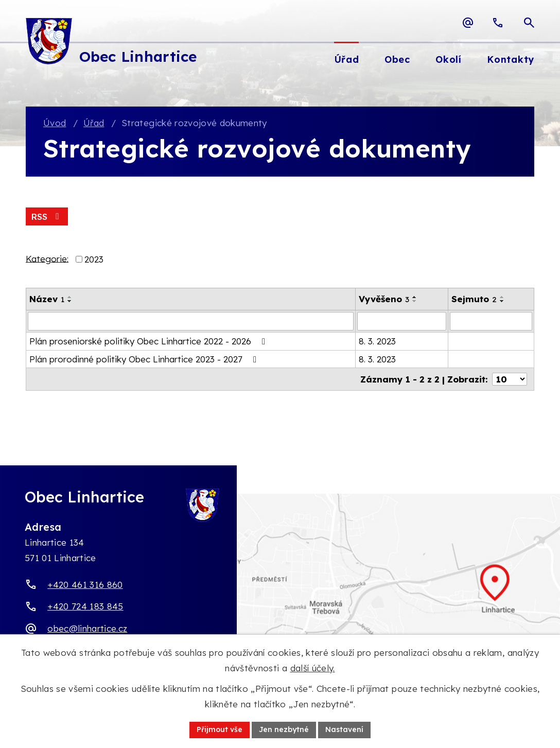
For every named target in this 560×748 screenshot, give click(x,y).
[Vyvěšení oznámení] (402, 321)
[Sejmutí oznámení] (491, 321)
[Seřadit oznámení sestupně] (70, 301)
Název (47, 299)
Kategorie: (47, 258)
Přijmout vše (220, 729)
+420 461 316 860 (85, 585)
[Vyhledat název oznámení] (191, 321)
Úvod (55, 123)
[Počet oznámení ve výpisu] (510, 379)
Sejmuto (474, 299)
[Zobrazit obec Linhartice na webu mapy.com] (280, 594)
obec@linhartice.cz (87, 628)
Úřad (94, 123)
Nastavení (344, 729)
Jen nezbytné (284, 729)
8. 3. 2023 (377, 341)
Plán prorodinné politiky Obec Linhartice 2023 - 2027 (145, 359)
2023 (94, 259)
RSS (47, 216)
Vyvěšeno (384, 299)
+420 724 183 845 (85, 606)
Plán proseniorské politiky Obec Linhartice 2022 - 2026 (149, 341)
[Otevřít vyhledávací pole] (529, 23)
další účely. (313, 668)
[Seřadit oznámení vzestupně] (70, 297)
